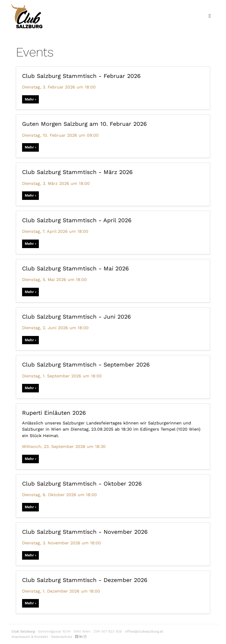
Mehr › (30, 99)
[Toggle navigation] (210, 16)
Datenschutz (62, 637)
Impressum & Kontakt (30, 637)
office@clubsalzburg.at (144, 631)
